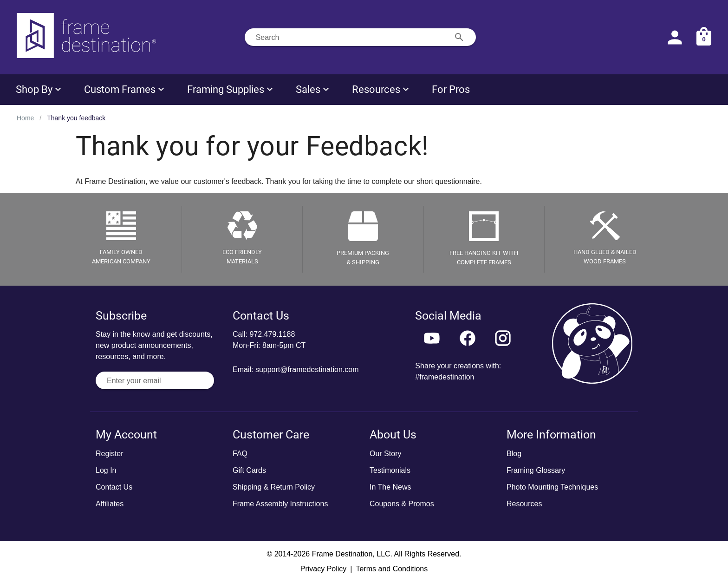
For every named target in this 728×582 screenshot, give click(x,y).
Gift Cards (249, 470)
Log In (106, 470)
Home (25, 118)
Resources (524, 504)
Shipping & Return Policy (274, 487)
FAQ (240, 454)
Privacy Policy (324, 569)
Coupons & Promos (402, 504)
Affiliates (110, 504)
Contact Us (114, 487)
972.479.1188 (272, 334)
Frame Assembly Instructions (280, 504)
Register (110, 454)
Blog (514, 454)
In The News (390, 487)
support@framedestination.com (307, 369)
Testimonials (390, 470)
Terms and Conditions (392, 569)
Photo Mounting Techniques (552, 487)
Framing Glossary (536, 470)
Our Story (385, 454)
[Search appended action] (459, 37)
